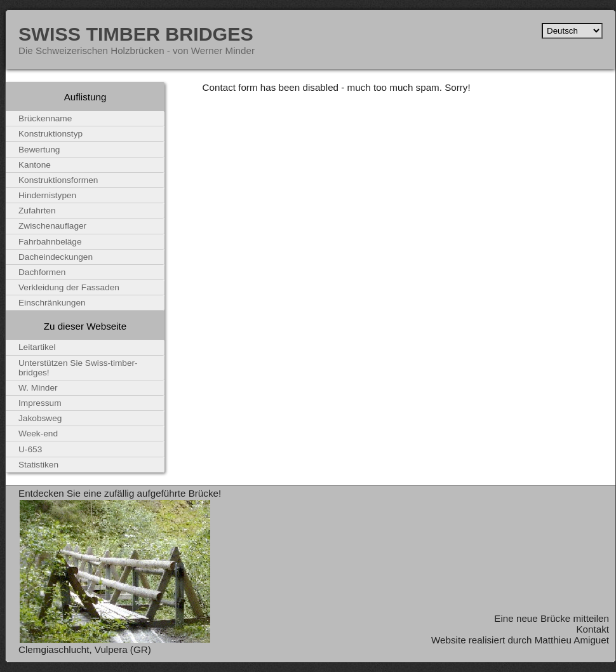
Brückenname (45, 118)
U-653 (30, 449)
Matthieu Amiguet (572, 640)
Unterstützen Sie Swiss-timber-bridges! (78, 368)
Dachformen (42, 272)
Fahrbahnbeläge (50, 242)
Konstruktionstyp (50, 134)
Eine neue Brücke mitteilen (552, 618)
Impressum (40, 403)
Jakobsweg (40, 418)
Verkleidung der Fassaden (69, 287)
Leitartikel (37, 347)
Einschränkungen (52, 303)
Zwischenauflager (52, 226)
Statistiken (38, 465)
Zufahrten (37, 211)
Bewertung (39, 150)
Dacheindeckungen (56, 257)
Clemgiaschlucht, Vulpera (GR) (85, 649)
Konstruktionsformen (58, 180)
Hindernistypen (47, 195)
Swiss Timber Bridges (136, 34)
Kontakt (593, 629)
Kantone (35, 165)
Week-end (38, 433)
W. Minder (38, 388)
